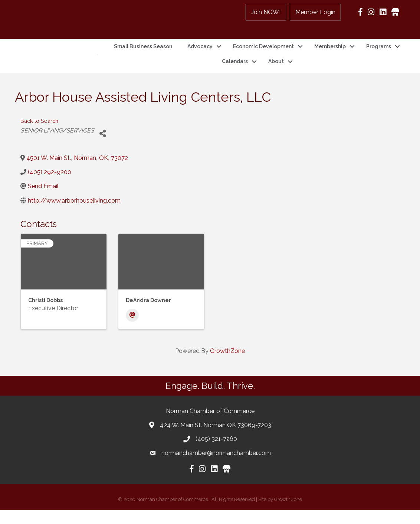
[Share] (103, 147)
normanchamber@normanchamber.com (216, 466)
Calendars (235, 68)
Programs (379, 53)
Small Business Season (143, 53)
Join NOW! (266, 12)
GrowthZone (227, 364)
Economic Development (263, 53)
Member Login (315, 12)
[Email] (132, 329)
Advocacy (200, 53)
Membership (330, 53)
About (276, 68)
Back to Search (39, 134)
